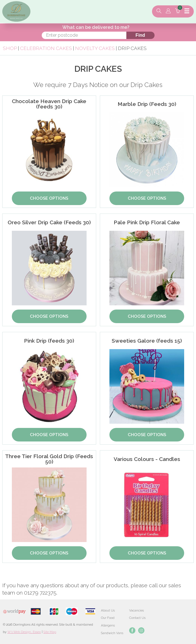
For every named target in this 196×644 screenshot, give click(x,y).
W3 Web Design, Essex (24, 632)
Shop (10, 48)
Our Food (108, 618)
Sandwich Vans (112, 633)
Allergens (108, 625)
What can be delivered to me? (96, 27)
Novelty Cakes (95, 48)
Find (140, 35)
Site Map (50, 632)
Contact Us (137, 618)
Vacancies (136, 610)
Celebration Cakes (46, 48)
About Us (108, 610)
